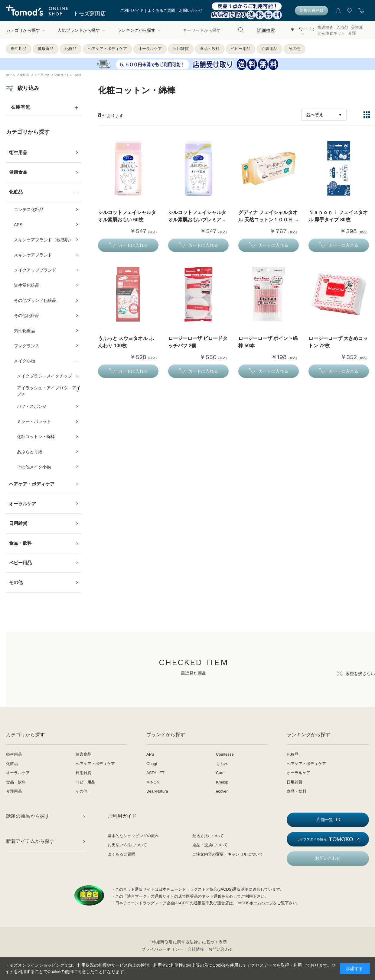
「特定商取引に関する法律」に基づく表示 (187, 942)
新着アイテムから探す (30, 841)
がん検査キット (331, 33)
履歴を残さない (360, 674)
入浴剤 (342, 27)
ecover (222, 791)
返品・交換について (210, 845)
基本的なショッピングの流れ (133, 836)
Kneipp (222, 782)
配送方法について (208, 836)
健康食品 (46, 49)
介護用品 (269, 49)
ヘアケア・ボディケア (107, 49)
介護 (352, 33)
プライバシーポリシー (162, 949)
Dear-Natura (157, 791)
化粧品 (71, 49)
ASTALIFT (155, 773)
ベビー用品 (241, 49)
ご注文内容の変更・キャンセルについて (228, 854)
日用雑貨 (181, 49)
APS (150, 754)
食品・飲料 (210, 49)
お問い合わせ (191, 10)
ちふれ (222, 764)
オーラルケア (150, 49)
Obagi (152, 764)
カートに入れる (133, 245)
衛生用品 (19, 49)
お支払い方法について (127, 845)
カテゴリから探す (26, 30)
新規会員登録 (311, 10)
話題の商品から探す (28, 816)
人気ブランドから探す (81, 30)
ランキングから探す (139, 30)
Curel (221, 773)
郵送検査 (325, 27)
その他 (294, 49)
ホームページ (261, 903)
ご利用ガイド (132, 10)
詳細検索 (266, 30)
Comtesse (225, 754)
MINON (153, 782)
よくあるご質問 (161, 10)
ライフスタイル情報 (325, 839)
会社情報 (196, 949)
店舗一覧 (325, 820)
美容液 (357, 27)
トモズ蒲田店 (90, 14)
